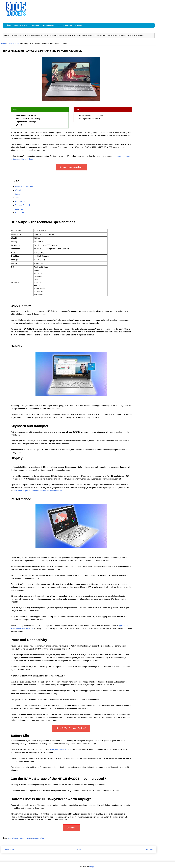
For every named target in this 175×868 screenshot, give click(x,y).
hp (9, 838)
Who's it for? (21, 306)
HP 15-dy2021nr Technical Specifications (43, 222)
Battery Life (20, 736)
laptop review (25, 838)
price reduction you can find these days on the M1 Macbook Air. (38, 491)
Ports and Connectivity (29, 640)
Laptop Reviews (21, 25)
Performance (21, 499)
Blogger (92, 867)
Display (17, 458)
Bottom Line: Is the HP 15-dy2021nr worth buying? (51, 799)
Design (16, 346)
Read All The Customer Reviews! (71, 728)
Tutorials (78, 25)
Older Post (150, 850)
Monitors (35, 25)
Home (9, 25)
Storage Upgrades (65, 25)
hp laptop (15, 838)
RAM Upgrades (48, 25)
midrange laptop (13, 44)
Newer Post (8, 850)
